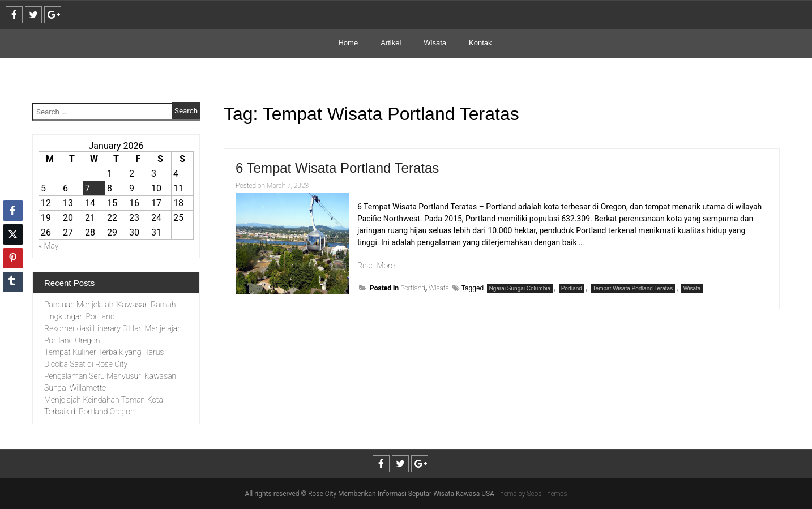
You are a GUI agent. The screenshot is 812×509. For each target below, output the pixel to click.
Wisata (435, 43)
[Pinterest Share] (13, 258)
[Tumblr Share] (13, 282)
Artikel (391, 43)
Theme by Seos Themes (531, 494)
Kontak (480, 43)
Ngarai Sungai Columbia (520, 288)
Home (348, 43)
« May (49, 246)
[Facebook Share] (13, 211)
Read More (376, 266)
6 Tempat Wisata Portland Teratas (337, 168)
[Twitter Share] (13, 234)
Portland (413, 288)
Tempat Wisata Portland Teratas (633, 288)
